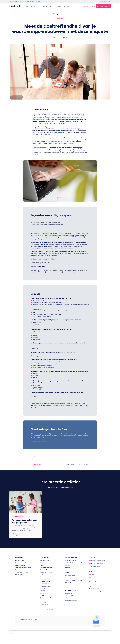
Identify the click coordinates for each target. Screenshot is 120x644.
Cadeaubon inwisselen (35, 1)
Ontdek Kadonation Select (38, 441)
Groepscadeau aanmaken (24, 1)
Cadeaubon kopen (13, 1)
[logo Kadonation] (16, 6)
